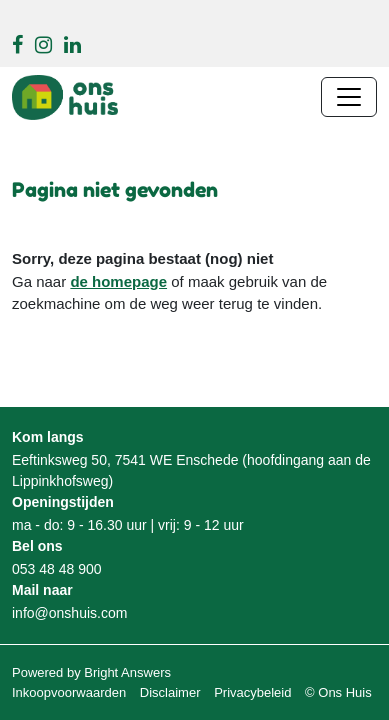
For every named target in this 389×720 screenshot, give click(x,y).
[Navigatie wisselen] (349, 97)
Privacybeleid (252, 692)
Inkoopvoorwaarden (69, 692)
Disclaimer (170, 692)
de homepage (118, 281)
